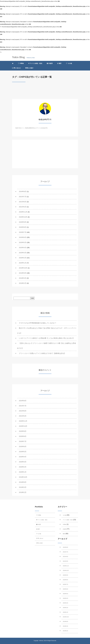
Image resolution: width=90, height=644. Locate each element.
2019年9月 (23, 273)
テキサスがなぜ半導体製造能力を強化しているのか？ (38, 323)
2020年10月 (23, 217)
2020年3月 (23, 253)
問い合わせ (16, 68)
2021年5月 (23, 207)
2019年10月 (23, 268)
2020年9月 (23, 222)
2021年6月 (23, 202)
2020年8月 (23, 227)
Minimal (41, 641)
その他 (69, 63)
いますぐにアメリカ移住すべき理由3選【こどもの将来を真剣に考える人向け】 (47, 338)
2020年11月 (23, 212)
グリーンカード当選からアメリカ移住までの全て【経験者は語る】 (42, 353)
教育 (59, 63)
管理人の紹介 (29, 68)
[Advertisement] (45, 156)
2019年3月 (23, 278)
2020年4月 (23, 248)
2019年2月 (23, 283)
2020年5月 (23, 242)
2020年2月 (23, 258)
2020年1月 (23, 263)
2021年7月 (23, 197)
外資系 (50, 63)
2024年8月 (23, 192)
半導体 (21, 63)
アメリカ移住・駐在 (35, 63)
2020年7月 (23, 232)
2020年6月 (23, 237)
